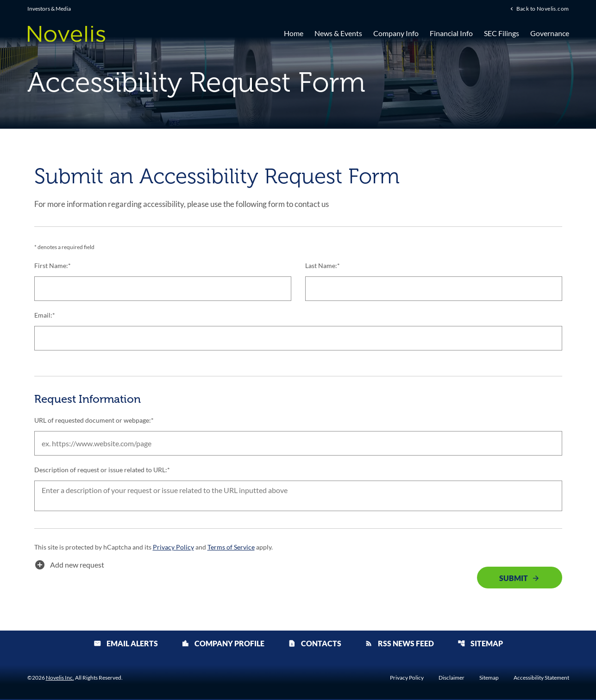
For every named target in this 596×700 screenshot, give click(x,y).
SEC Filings (502, 34)
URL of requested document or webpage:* (94, 421)
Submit (514, 579)
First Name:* (53, 266)
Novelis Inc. (60, 678)
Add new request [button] (69, 566)
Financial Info (451, 34)
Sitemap (480, 644)
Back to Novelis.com (543, 9)
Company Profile (223, 644)
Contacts (315, 644)
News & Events (338, 34)
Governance (550, 34)
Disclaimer (452, 679)
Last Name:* (323, 266)
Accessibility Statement (541, 679)
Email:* (45, 316)
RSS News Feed (399, 644)
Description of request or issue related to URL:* (102, 470)
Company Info (396, 34)
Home (294, 34)
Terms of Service (231, 548)
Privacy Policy (173, 548)
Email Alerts (126, 644)
